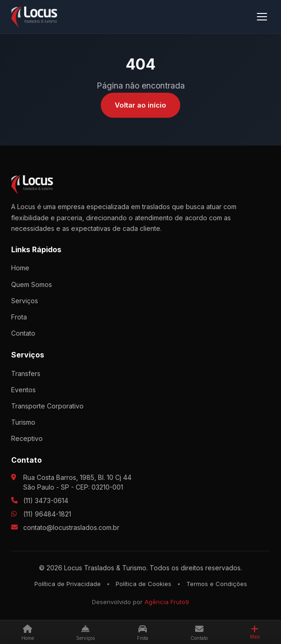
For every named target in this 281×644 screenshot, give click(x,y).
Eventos (23, 390)
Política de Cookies (144, 584)
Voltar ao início (140, 105)
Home (20, 268)
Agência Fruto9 (167, 602)
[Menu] (262, 17)
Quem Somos (32, 284)
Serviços (25, 301)
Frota (19, 317)
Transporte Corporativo (47, 406)
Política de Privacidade (68, 584)
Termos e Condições (217, 584)
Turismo (23, 422)
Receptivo (27, 438)
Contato (23, 333)
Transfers (26, 373)
